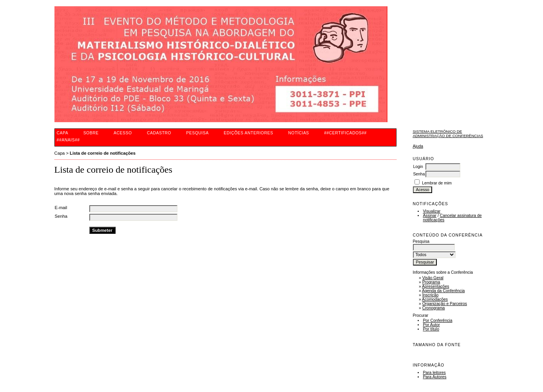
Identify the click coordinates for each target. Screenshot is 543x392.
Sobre (91, 133)
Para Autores (434, 377)
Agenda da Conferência (443, 291)
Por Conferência (437, 321)
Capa (63, 133)
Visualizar (432, 211)
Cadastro (159, 133)
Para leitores (434, 373)
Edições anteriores (248, 133)
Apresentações (435, 286)
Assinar (430, 216)
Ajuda (418, 146)
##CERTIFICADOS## (345, 133)
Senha (419, 174)
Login (418, 167)
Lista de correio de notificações (103, 153)
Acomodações (435, 299)
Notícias (299, 133)
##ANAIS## (68, 140)
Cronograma (434, 308)
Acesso (123, 133)
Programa (431, 282)
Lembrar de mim (437, 183)
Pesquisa (197, 133)
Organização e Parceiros (445, 304)
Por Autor (431, 325)
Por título (431, 329)
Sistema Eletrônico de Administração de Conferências (448, 134)
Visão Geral (433, 278)
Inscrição (431, 295)
